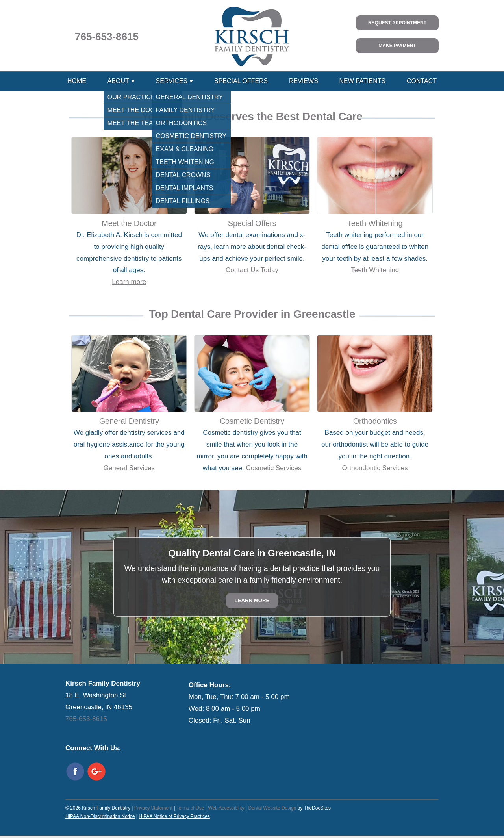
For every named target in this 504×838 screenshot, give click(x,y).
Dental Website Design (272, 808)
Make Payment (397, 46)
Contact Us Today (252, 270)
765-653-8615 (107, 37)
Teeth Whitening (375, 270)
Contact (422, 81)
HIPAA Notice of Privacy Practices (174, 816)
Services (172, 81)
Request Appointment (397, 23)
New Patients (363, 81)
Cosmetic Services (273, 468)
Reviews (304, 81)
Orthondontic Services (375, 468)
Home (77, 81)
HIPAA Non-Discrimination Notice (100, 816)
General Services (129, 468)
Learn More (252, 601)
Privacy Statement (153, 808)
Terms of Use (190, 808)
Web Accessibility (226, 808)
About (118, 81)
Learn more (129, 282)
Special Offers (241, 81)
